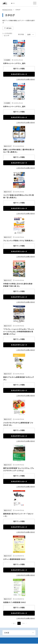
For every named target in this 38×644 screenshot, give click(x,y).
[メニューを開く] (35, 3)
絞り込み (8, 28)
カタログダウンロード (19, 74)
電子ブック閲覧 (19, 69)
